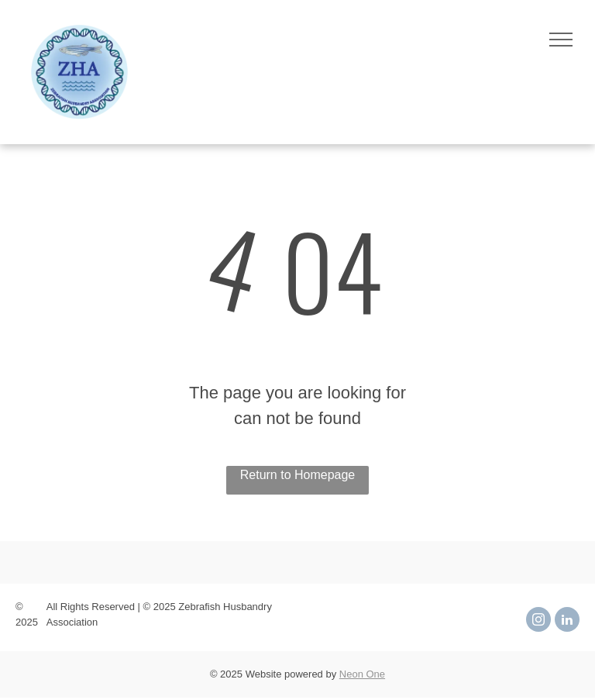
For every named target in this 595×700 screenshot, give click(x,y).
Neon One (362, 674)
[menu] (561, 40)
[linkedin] (567, 621)
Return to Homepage (298, 475)
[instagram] (538, 621)
